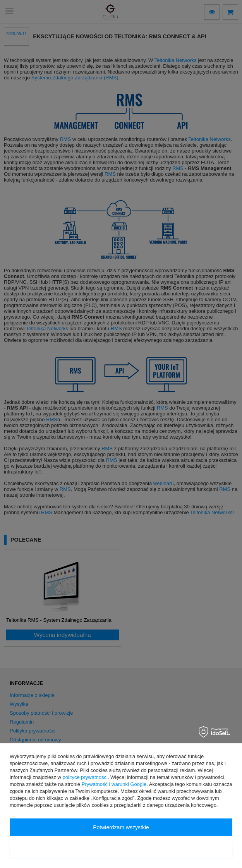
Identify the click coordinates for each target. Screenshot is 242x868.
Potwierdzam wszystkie (121, 827)
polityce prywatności (85, 777)
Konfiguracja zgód (121, 850)
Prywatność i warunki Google (114, 784)
